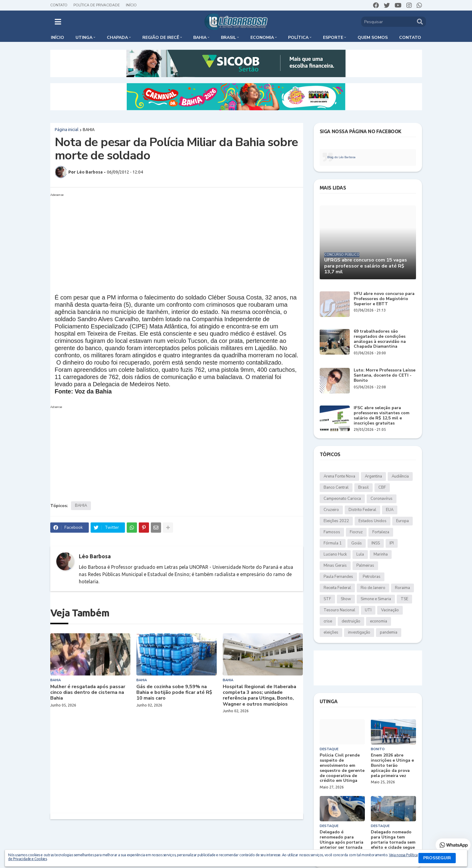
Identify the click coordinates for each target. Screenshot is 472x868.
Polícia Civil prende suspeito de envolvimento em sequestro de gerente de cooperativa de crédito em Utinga (342, 768)
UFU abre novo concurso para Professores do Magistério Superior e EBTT (384, 299)
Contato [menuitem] (410, 38)
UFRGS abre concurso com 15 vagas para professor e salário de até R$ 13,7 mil (366, 266)
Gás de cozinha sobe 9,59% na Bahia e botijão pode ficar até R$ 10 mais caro (174, 693)
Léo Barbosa (95, 556)
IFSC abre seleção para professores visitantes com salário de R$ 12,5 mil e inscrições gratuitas (382, 416)
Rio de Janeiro (373, 588)
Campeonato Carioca (342, 499)
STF (327, 599)
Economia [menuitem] (262, 38)
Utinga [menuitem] (84, 38)
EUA (390, 510)
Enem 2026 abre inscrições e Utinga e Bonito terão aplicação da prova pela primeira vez (392, 766)
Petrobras (372, 577)
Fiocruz (356, 532)
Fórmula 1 (333, 543)
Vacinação (390, 610)
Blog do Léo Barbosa (341, 157)
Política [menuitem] (298, 38)
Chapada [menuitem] (117, 38)
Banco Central (336, 487)
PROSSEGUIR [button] (437, 858)
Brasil (363, 487)
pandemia (389, 632)
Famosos (332, 532)
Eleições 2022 (336, 521)
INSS (376, 543)
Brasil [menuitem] (228, 38)
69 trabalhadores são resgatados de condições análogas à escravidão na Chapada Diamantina (380, 339)
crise (328, 621)
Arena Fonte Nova (339, 476)
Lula (360, 554)
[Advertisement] (171, 241)
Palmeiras (365, 566)
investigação (359, 632)
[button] (58, 22)
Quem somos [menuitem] (373, 38)
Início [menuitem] (57, 38)
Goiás (357, 543)
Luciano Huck (335, 554)
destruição (351, 621)
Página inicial (67, 130)
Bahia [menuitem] (200, 38)
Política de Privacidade (97, 5)
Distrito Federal (362, 510)
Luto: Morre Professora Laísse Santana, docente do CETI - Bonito (385, 375)
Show (346, 599)
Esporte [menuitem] (333, 38)
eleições (331, 632)
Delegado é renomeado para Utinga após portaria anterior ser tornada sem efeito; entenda (342, 842)
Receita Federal (337, 588)
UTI (368, 610)
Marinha (381, 554)
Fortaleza (381, 532)
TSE (404, 599)
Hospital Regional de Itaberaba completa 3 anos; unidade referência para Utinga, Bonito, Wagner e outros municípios (259, 696)
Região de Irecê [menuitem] (161, 38)
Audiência (400, 476)
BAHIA (89, 130)
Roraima (402, 588)
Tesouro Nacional (339, 610)
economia (379, 621)
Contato (59, 5)
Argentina (373, 476)
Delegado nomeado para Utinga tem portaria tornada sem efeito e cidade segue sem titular (393, 842)
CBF (382, 487)
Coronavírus (382, 499)
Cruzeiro (331, 510)
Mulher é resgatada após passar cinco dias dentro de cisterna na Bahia (88, 693)
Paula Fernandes (338, 577)
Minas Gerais (335, 566)
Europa (402, 521)
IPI (392, 543)
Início (131, 5)
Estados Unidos (373, 521)
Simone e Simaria (376, 599)
